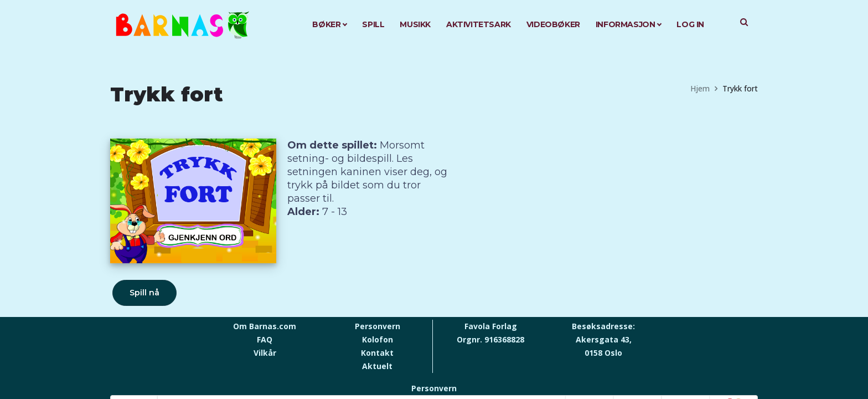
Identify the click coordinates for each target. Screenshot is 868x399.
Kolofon (378, 339)
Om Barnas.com (265, 326)
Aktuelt (377, 366)
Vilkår (265, 353)
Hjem (700, 88)
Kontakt (377, 353)
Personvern (378, 326)
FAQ (265, 339)
